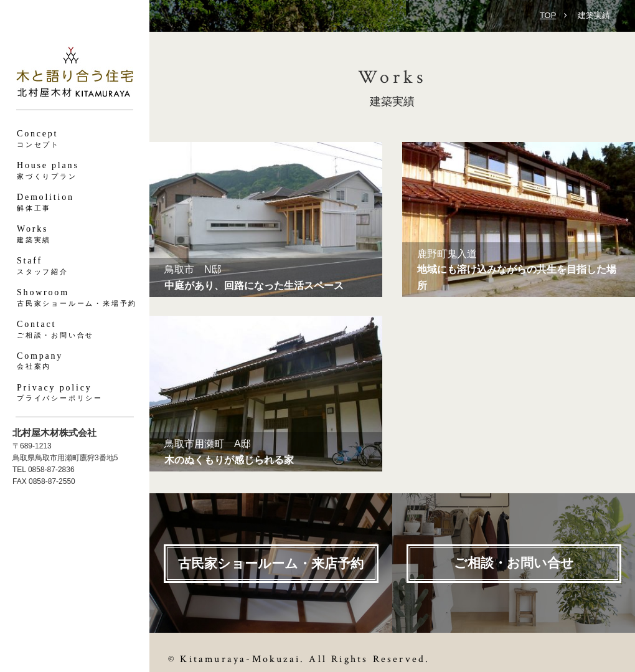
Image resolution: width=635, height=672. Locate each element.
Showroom (75, 298)
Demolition (75, 203)
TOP (548, 15)
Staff (75, 266)
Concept (75, 139)
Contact (75, 330)
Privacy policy (75, 393)
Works (75, 234)
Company (75, 362)
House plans (75, 171)
